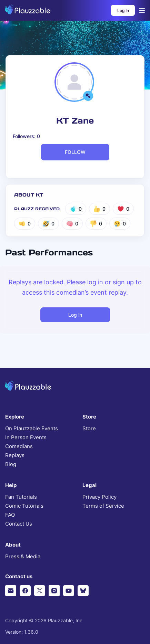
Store (89, 429)
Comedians (19, 446)
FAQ (10, 515)
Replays (15, 455)
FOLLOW (75, 152)
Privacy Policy (99, 497)
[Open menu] (142, 10)
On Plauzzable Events (32, 429)
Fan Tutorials (21, 497)
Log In (123, 10)
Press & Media (23, 557)
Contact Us (19, 524)
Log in (75, 315)
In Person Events (26, 437)
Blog (11, 464)
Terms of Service (103, 506)
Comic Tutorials (24, 506)
